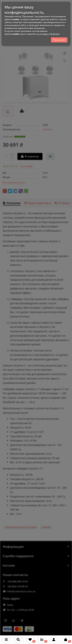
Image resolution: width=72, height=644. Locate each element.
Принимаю (59, 40)
